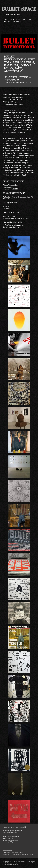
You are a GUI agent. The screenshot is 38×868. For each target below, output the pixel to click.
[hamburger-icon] (20, 29)
